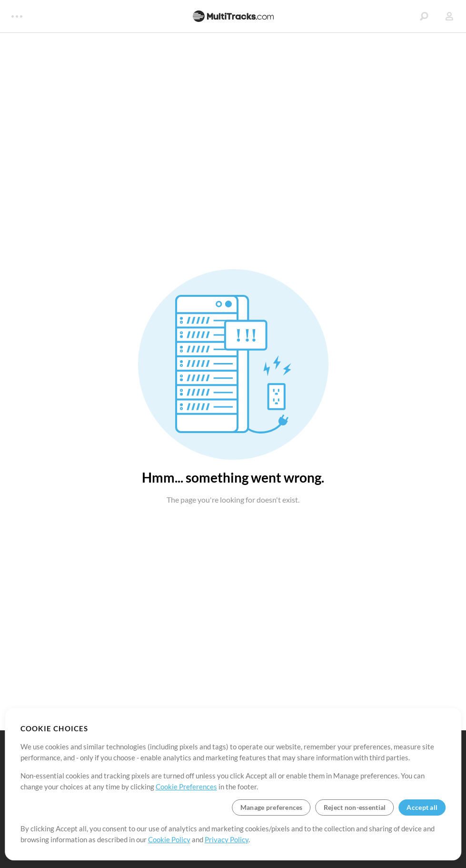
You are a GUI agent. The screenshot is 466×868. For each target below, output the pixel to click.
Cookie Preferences (186, 787)
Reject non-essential (355, 807)
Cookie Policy (169, 839)
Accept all (422, 807)
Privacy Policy (227, 839)
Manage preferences (272, 807)
